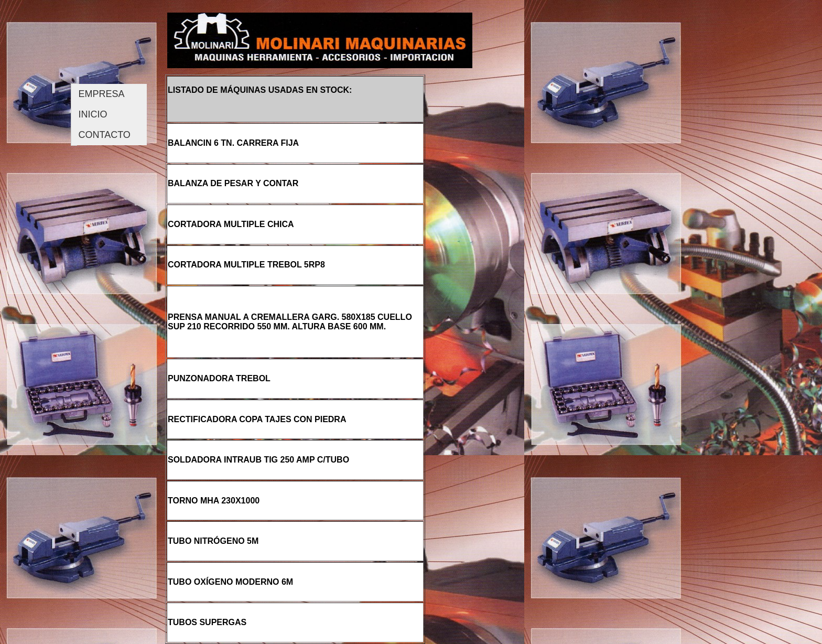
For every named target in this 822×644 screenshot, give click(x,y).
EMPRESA (102, 94)
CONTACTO (105, 135)
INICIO (93, 114)
